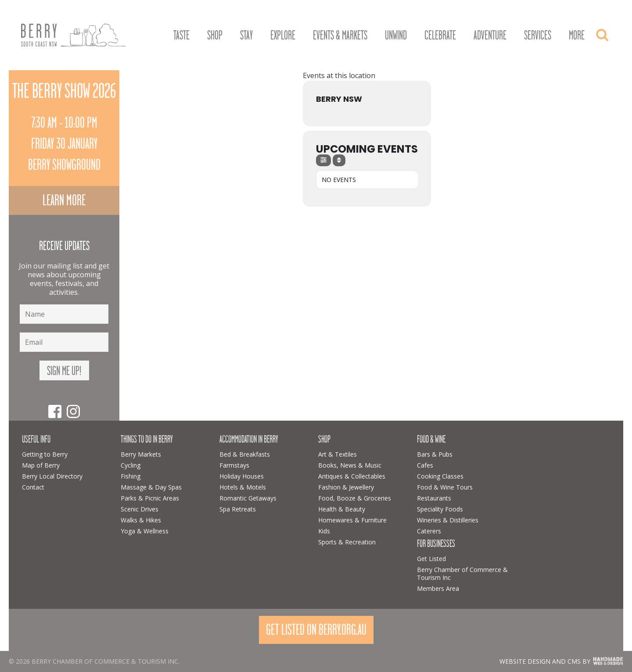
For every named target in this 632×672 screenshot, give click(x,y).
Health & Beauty (342, 509)
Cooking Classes (440, 476)
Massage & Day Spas (151, 487)
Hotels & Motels (243, 487)
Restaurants (434, 498)
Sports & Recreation (347, 542)
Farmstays (234, 465)
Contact (33, 487)
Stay (246, 36)
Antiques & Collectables (352, 476)
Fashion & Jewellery (346, 487)
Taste (181, 36)
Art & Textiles (338, 454)
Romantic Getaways (248, 498)
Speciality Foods (440, 509)
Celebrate (440, 36)
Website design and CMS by (545, 661)
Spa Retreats (238, 509)
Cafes (425, 465)
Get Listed (431, 559)
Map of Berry (41, 465)
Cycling (131, 465)
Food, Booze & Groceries (355, 498)
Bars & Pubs (435, 454)
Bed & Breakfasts (245, 454)
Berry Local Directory (52, 476)
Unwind (396, 36)
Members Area (438, 588)
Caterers (429, 531)
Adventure (490, 36)
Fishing (131, 476)
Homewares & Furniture (352, 520)
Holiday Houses (242, 476)
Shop (215, 36)
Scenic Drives (140, 509)
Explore (283, 36)
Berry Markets (141, 454)
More (577, 36)
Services (538, 36)
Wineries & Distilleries (448, 520)
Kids (324, 531)
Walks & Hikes (141, 520)
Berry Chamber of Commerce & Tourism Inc (462, 574)
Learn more (64, 200)
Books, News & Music (350, 465)
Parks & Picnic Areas (150, 498)
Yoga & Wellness (145, 531)
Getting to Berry (45, 454)
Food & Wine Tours (445, 487)
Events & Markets (340, 36)
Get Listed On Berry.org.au (316, 630)
